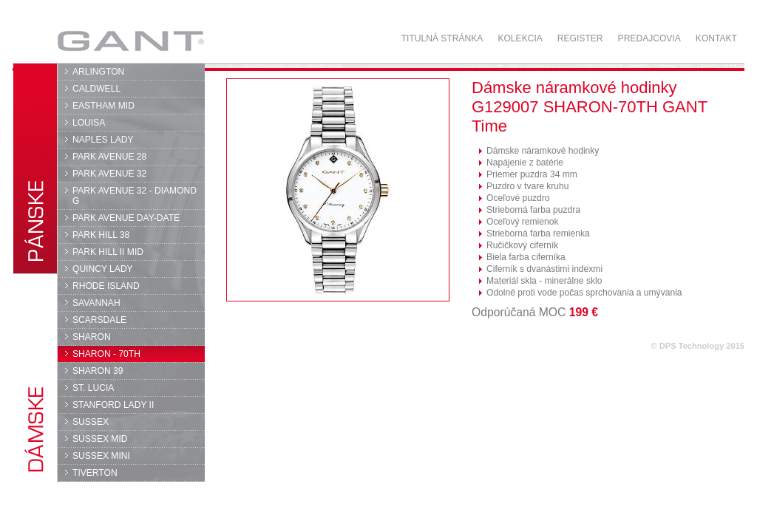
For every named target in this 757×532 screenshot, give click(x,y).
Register (580, 38)
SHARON (92, 337)
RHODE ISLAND (106, 286)
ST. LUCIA (93, 388)
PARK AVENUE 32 (109, 174)
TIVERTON (95, 473)
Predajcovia (649, 38)
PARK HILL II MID (108, 252)
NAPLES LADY (103, 140)
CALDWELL (96, 89)
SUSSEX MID (100, 439)
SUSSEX (91, 422)
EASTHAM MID (103, 106)
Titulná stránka (442, 38)
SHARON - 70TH (106, 354)
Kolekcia (520, 38)
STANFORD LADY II (113, 405)
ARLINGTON (98, 72)
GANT (130, 41)
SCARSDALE (99, 320)
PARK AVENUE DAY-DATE (126, 218)
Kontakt (716, 38)
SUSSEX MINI (101, 456)
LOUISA (89, 123)
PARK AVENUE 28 (109, 157)
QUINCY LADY (103, 269)
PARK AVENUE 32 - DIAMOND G (135, 196)
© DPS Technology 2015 (697, 346)
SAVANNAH (96, 303)
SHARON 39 (98, 371)
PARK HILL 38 (101, 235)
